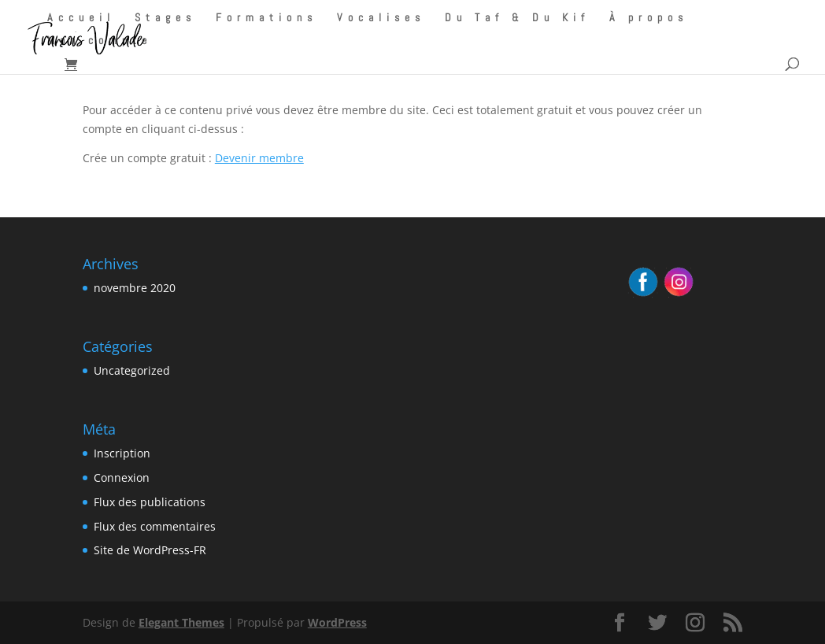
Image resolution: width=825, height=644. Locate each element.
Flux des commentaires (155, 526)
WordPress (337, 622)
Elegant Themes (181, 622)
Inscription (122, 453)
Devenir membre (259, 158)
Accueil (81, 18)
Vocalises (381, 18)
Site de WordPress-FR (150, 550)
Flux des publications (150, 502)
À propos (649, 18)
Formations (266, 18)
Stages (165, 18)
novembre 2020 (135, 288)
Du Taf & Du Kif (517, 18)
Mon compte (100, 41)
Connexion (122, 477)
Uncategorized (132, 370)
